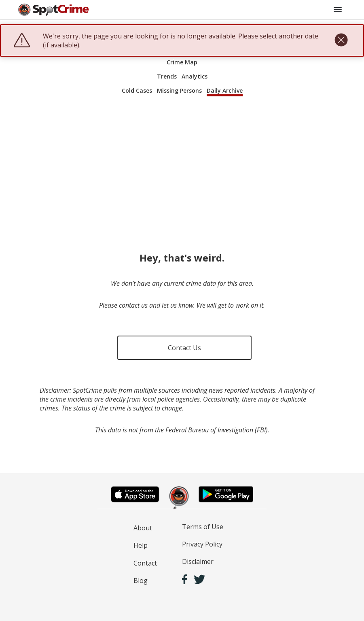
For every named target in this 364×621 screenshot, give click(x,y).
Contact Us (184, 348)
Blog (141, 581)
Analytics (195, 76)
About (143, 528)
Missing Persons (179, 90)
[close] (341, 40)
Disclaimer (198, 561)
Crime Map (182, 62)
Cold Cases (137, 90)
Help (141, 545)
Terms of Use (203, 527)
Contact (145, 563)
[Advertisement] (182, 167)
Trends (167, 76)
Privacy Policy (202, 544)
